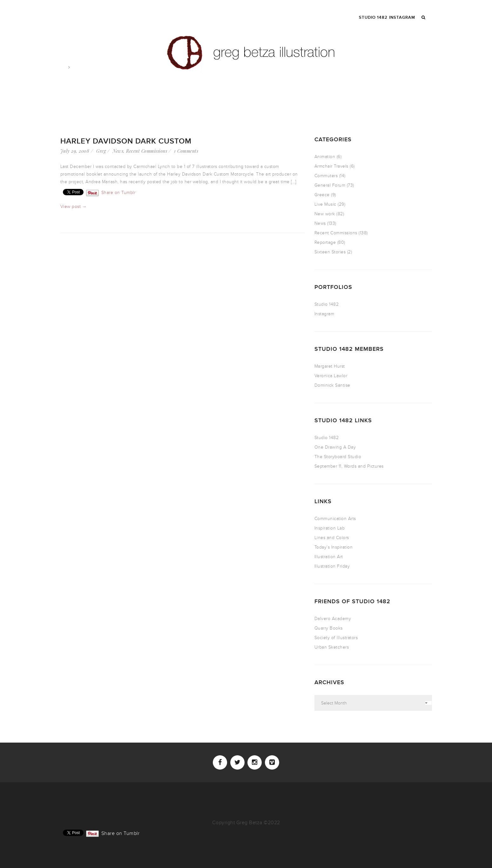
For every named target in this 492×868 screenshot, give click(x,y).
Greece (322, 195)
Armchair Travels (331, 166)
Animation (325, 157)
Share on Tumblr (118, 192)
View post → (74, 207)
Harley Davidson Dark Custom (126, 141)
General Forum (330, 185)
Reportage (325, 242)
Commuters (326, 176)
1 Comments (186, 151)
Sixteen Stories (330, 252)
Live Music (325, 204)
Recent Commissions (147, 151)
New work (325, 214)
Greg (101, 151)
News (118, 151)
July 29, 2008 (75, 151)
